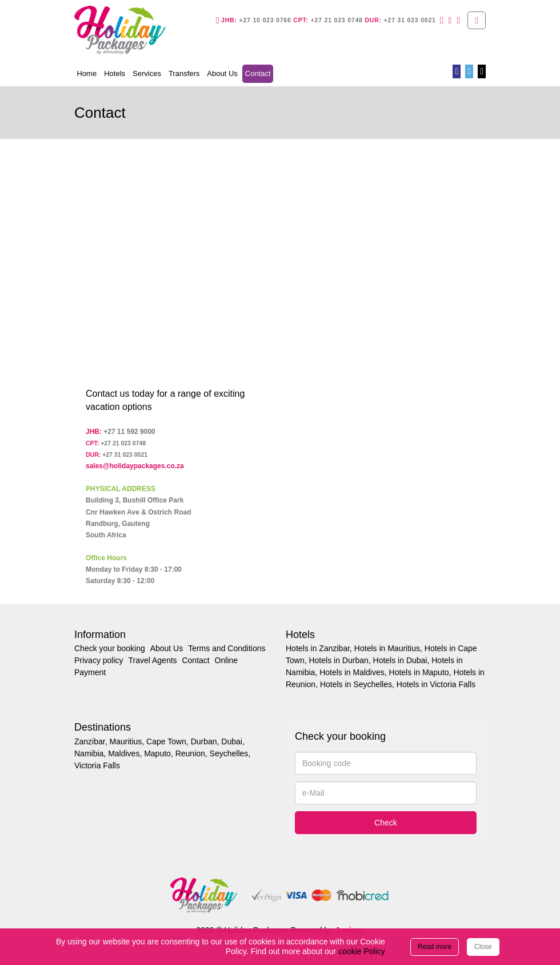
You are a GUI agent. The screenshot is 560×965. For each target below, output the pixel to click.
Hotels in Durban (338, 660)
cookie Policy (362, 951)
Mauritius (125, 741)
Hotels (115, 73)
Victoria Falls (97, 765)
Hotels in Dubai (400, 660)
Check (386, 823)
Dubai (232, 741)
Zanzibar (90, 741)
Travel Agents (152, 660)
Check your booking (110, 648)
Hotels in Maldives (352, 672)
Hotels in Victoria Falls (436, 684)
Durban (204, 741)
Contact (259, 73)
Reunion (190, 753)
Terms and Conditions (227, 648)
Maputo (157, 753)
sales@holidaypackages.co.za (135, 466)
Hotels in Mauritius (387, 648)
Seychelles (229, 753)
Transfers (184, 73)
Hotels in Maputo (419, 672)
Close (483, 947)
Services (147, 73)
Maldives (124, 753)
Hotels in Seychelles (356, 684)
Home (87, 73)
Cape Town (166, 741)
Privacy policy (99, 660)
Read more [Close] (435, 947)
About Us (222, 73)
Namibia (89, 753)
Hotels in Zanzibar (318, 648)
